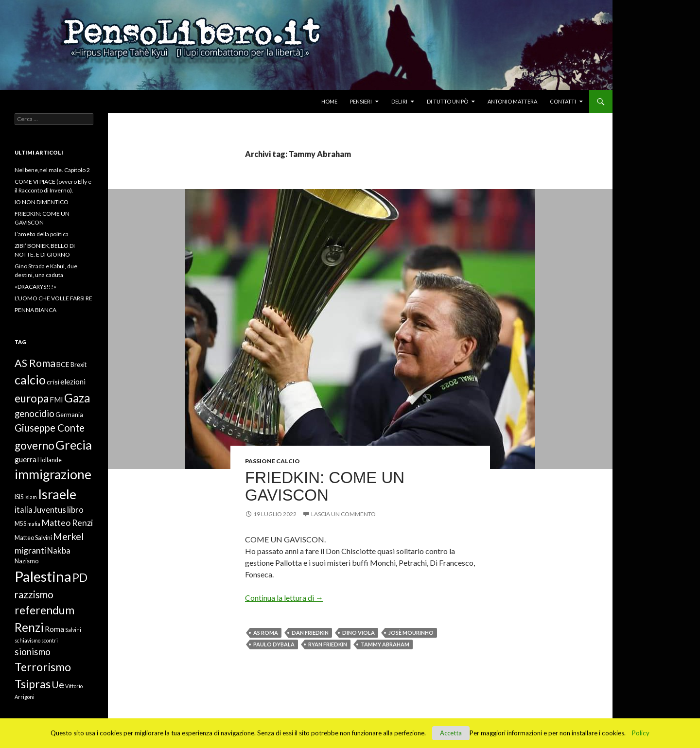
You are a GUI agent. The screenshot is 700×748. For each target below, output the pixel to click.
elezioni (73, 382)
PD (80, 578)
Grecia (74, 445)
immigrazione (53, 474)
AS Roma (266, 633)
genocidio (35, 413)
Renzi (29, 627)
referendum (44, 610)
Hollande (50, 460)
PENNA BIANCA (35, 310)
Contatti (563, 101)
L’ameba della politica (42, 234)
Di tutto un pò (447, 101)
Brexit (79, 365)
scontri (50, 640)
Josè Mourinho (411, 633)
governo (35, 445)
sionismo (33, 652)
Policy (641, 733)
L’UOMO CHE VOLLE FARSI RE (53, 298)
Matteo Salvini (33, 538)
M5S (20, 524)
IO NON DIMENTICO (42, 202)
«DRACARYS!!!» (35, 287)
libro (75, 510)
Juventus (50, 510)
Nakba (59, 551)
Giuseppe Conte (50, 428)
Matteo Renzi (67, 522)
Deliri (399, 101)
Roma (54, 629)
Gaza (77, 398)
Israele (57, 494)
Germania (69, 415)
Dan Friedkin (310, 633)
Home (329, 101)
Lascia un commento (343, 514)
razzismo (34, 594)
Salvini (73, 630)
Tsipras (33, 684)
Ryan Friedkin (328, 644)
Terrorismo (43, 667)
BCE (63, 364)
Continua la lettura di (284, 598)
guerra (26, 459)
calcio (30, 380)
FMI (56, 400)
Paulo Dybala (274, 644)
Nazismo (26, 561)
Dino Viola (359, 633)
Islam (31, 497)
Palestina (43, 576)
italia (24, 510)
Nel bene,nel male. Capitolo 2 (52, 170)
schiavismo (27, 640)
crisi (53, 382)
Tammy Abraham (385, 644)
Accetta (451, 733)
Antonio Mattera (512, 101)
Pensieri (361, 101)
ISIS (19, 497)
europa (32, 398)
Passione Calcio (272, 461)
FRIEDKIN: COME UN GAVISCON (325, 486)
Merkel (68, 536)
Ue (58, 684)
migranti (30, 550)
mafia (34, 524)
